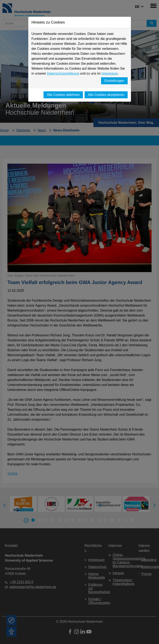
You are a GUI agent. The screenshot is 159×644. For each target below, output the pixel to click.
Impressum (110, 73)
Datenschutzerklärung (63, 73)
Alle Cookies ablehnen (63, 95)
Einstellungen (114, 81)
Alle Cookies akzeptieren (106, 95)
